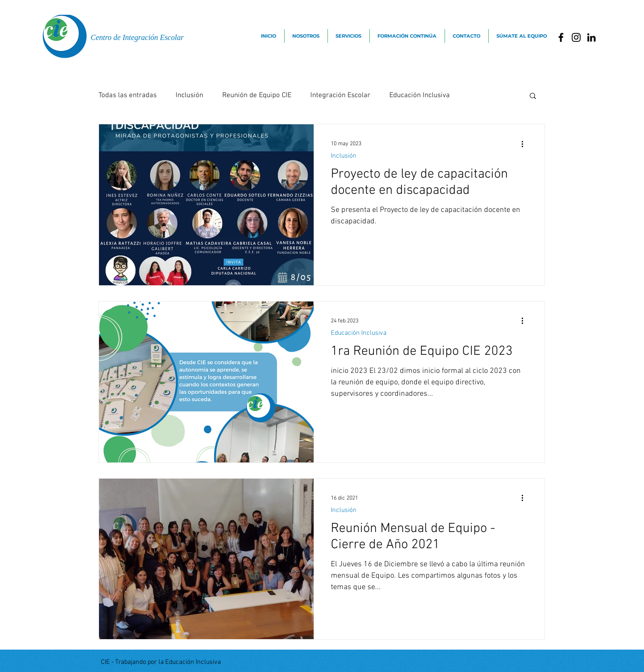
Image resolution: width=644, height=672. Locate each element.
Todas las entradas (128, 95)
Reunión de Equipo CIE (257, 95)
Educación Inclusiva (420, 95)
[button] (533, 96)
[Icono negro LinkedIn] (591, 37)
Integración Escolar (340, 95)
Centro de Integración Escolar (137, 37)
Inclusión (189, 95)
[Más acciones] (526, 144)
